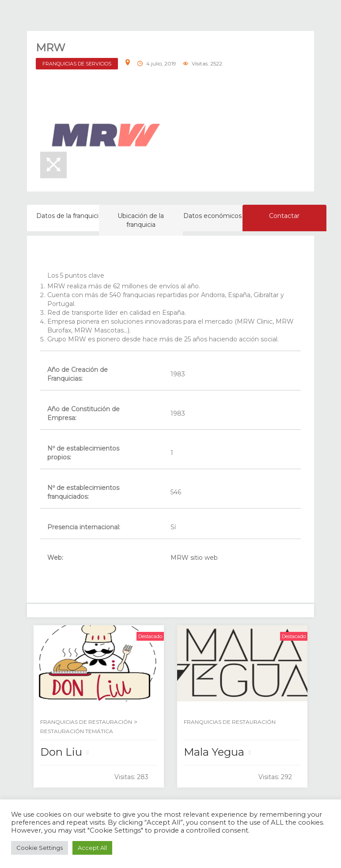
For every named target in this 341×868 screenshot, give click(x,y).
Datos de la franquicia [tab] (69, 216)
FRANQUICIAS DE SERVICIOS (77, 64)
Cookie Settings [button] (40, 848)
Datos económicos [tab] (212, 216)
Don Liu (61, 752)
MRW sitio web (194, 558)
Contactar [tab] (284, 216)
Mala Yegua (214, 752)
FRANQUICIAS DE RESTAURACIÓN (86, 722)
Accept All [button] (92, 848)
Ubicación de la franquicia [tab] (141, 220)
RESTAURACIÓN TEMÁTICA (77, 731)
